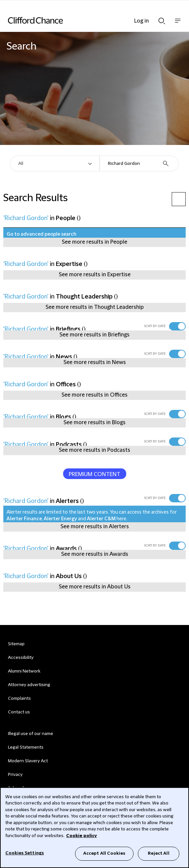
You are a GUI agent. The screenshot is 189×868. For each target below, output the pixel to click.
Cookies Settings (25, 853)
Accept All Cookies (104, 853)
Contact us (19, 712)
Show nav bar (178, 24)
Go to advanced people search (42, 234)
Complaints (19, 698)
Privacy (15, 775)
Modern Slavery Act (28, 761)
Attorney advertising (29, 685)
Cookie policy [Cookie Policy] (82, 836)
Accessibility (21, 658)
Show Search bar (162, 21)
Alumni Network (24, 671)
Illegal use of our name (31, 734)
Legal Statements (26, 747)
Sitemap (16, 644)
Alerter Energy (60, 519)
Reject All (158, 853)
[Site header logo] (85, 20)
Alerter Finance (24, 519)
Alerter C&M (101, 519)
